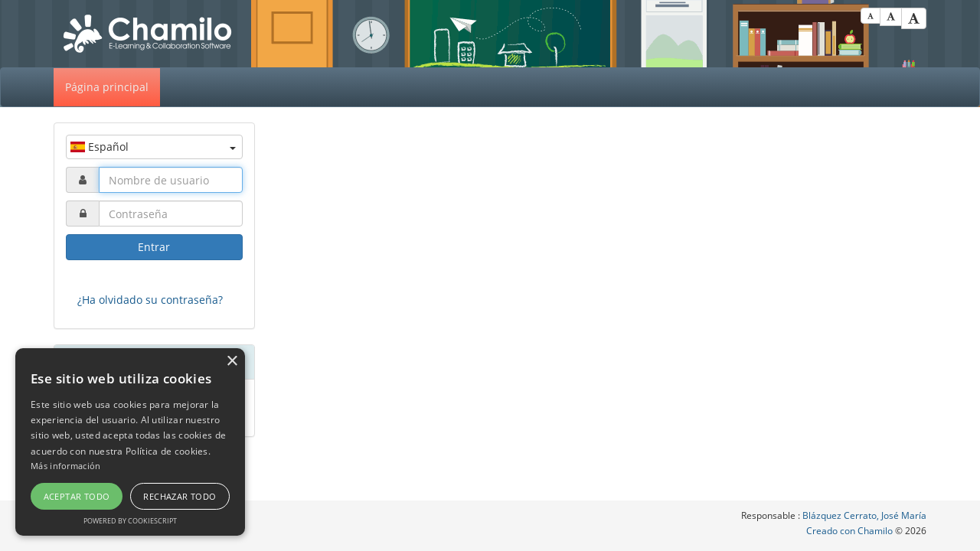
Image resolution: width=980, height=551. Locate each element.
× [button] (232, 362)
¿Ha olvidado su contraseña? (150, 300)
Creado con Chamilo (851, 531)
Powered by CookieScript (130, 521)
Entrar (154, 247)
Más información (66, 466)
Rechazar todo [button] (180, 496)
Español (153, 147)
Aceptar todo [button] (77, 496)
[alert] (130, 442)
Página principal (107, 87)
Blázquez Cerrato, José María (864, 515)
